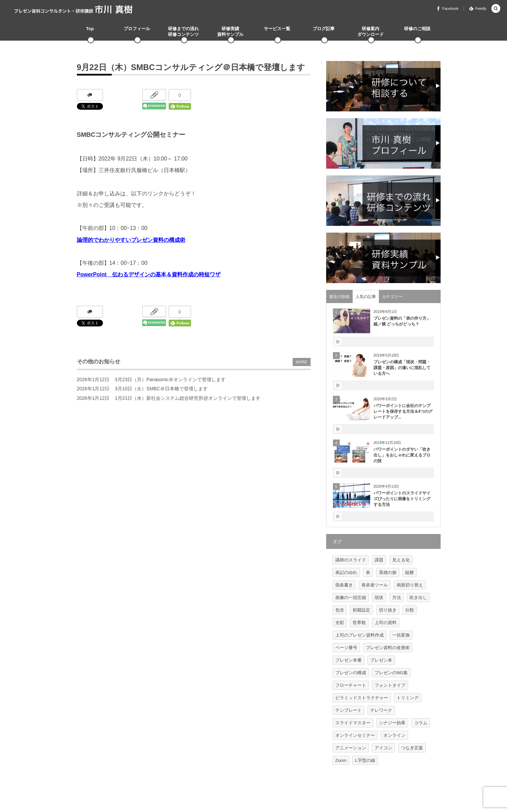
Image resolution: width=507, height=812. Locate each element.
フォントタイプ (390, 685)
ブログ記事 (324, 29)
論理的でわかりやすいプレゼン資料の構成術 (131, 240)
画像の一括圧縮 (351, 597)
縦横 (409, 572)
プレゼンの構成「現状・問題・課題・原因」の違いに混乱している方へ (402, 368)
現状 (379, 597)
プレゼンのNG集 (391, 673)
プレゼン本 (381, 660)
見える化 (401, 560)
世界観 (359, 623)
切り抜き (388, 610)
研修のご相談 (417, 29)
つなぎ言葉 (412, 748)
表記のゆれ (346, 572)
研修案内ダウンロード (371, 31)
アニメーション (351, 748)
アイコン (383, 748)
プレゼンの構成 (351, 673)
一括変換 (401, 635)
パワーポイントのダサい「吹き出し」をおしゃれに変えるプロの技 (402, 455)
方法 (397, 597)
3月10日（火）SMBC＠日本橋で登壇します (161, 391)
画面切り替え (410, 585)
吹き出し (418, 597)
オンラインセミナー (355, 735)
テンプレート (348, 710)
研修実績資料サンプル (230, 31)
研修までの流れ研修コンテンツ (183, 31)
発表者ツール (375, 585)
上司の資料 (386, 623)
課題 (379, 560)
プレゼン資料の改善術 (388, 648)
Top (90, 29)
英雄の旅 (388, 572)
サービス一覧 (277, 29)
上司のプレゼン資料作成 (360, 635)
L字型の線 (365, 760)
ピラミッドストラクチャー (362, 698)
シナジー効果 (392, 723)
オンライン (394, 735)
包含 (340, 610)
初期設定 (361, 610)
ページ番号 (346, 648)
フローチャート (351, 685)
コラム (421, 723)
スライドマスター (353, 723)
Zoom (341, 760)
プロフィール (137, 29)
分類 (409, 610)
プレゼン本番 (348, 660)
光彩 (340, 623)
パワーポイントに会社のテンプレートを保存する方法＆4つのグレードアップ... (403, 411)
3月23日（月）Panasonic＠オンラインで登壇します (170, 382)
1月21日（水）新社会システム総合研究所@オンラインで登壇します (188, 401)
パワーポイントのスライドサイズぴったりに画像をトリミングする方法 (402, 499)
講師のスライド (351, 560)
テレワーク (381, 710)
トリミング (408, 698)
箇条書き (344, 585)
